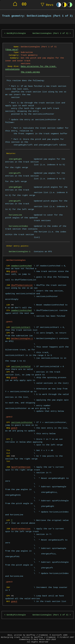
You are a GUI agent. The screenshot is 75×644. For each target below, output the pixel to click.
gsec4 (14, 377)
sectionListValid (21, 366)
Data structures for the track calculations (31, 68)
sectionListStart (21, 327)
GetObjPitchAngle (16, 33)
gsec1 (14, 271)
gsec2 (14, 601)
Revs (46, 5)
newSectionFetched (21, 266)
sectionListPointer (22, 422)
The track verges (30, 72)
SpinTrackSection (21, 467)
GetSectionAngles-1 (22, 338)
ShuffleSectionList (22, 285)
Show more (12, 49)
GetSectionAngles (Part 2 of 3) (50, 33)
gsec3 (14, 428)
